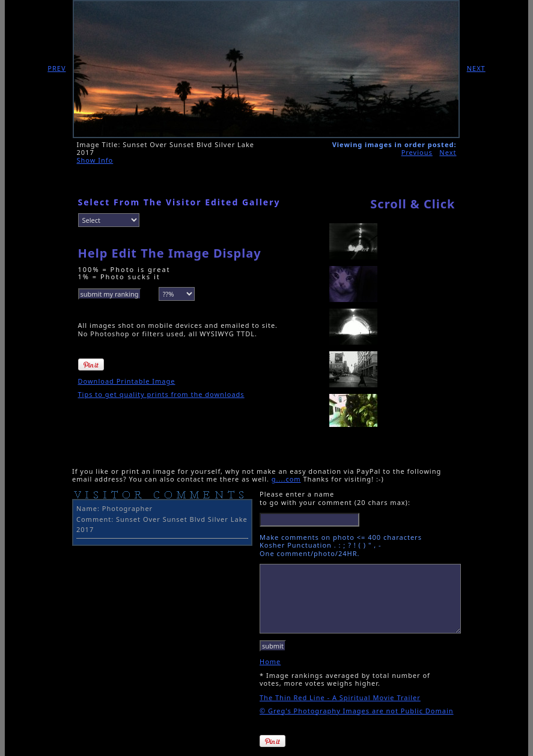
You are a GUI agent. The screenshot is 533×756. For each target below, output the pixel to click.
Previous (417, 152)
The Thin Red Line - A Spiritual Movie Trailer (340, 697)
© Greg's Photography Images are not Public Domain (357, 711)
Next (448, 152)
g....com (286, 479)
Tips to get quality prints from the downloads (161, 394)
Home (270, 661)
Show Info (95, 160)
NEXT (476, 68)
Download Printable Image (127, 381)
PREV (56, 68)
